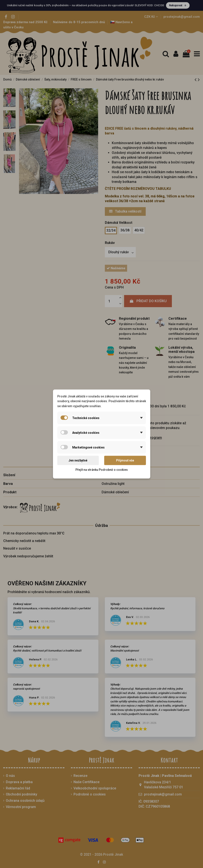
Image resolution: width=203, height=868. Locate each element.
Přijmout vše (125, 460)
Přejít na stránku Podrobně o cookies (102, 469)
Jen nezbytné (78, 460)
